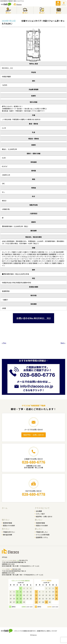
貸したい (38, 529)
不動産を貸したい (42, 532)
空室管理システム (42, 537)
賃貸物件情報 (7, 523)
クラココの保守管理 (43, 535)
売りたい (6, 529)
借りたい (6, 520)
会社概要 (39, 511)
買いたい (38, 520)
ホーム (5, 508)
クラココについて (42, 508)
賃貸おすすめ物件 (9, 526)
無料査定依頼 (7, 535)
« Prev (4, 343)
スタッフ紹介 (40, 514)
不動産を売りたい (9, 532)
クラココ (4, 557)
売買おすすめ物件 (42, 526)
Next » (63, 343)
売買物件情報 (40, 523)
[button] (3, 45)
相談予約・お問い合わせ (34, 435)
